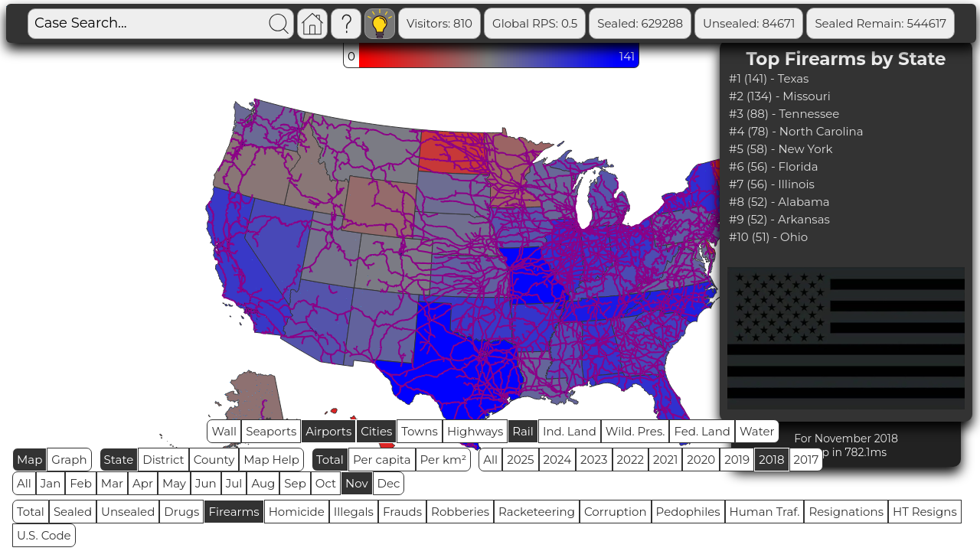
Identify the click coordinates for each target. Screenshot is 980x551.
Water (757, 431)
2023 (594, 460)
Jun (206, 483)
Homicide (297, 512)
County (214, 460)
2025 (520, 460)
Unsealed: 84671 (749, 23)
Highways (475, 431)
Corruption (616, 512)
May (174, 483)
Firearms (234, 512)
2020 (701, 460)
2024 (558, 460)
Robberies (460, 512)
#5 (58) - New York (781, 149)
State (119, 460)
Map (29, 460)
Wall (224, 431)
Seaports (271, 431)
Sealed (73, 512)
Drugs (181, 512)
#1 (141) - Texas (769, 78)
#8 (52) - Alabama (779, 202)
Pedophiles (688, 512)
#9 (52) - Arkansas (779, 219)
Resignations (846, 512)
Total (330, 460)
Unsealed (128, 512)
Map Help (271, 460)
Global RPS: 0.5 (535, 23)
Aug (263, 483)
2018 (771, 460)
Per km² (444, 460)
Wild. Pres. (635, 431)
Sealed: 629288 (640, 23)
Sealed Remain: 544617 (880, 23)
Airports (328, 431)
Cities (376, 431)
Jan (51, 483)
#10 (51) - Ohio (768, 237)
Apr (143, 483)
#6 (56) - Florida (773, 166)
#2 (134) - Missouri (780, 96)
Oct (326, 483)
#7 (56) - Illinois (772, 184)
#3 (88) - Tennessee (784, 114)
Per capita (382, 460)
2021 (665, 460)
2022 (630, 460)
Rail (523, 431)
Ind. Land (570, 431)
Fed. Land (702, 431)
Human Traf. (765, 512)
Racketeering (537, 512)
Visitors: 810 (439, 23)
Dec (389, 483)
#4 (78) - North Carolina (796, 131)
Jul (234, 483)
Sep (295, 483)
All (490, 460)
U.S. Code (44, 535)
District (163, 460)
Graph (69, 460)
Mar (112, 483)
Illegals (354, 512)
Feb (80, 483)
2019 (737, 460)
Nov (357, 483)
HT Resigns (925, 512)
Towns (420, 431)
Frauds (402, 512)
